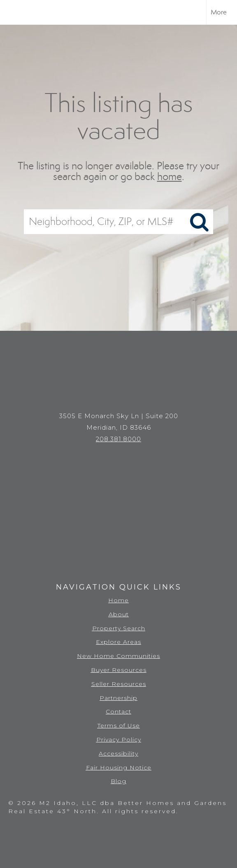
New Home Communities (118, 656)
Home (118, 600)
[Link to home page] (14, 12)
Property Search (119, 628)
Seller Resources (119, 684)
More (219, 12)
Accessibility (118, 753)
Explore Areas (118, 642)
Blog (118, 781)
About (119, 614)
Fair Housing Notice (119, 767)
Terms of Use (119, 725)
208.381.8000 (118, 439)
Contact (118, 711)
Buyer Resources (119, 670)
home (170, 177)
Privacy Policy (119, 739)
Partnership (118, 698)
